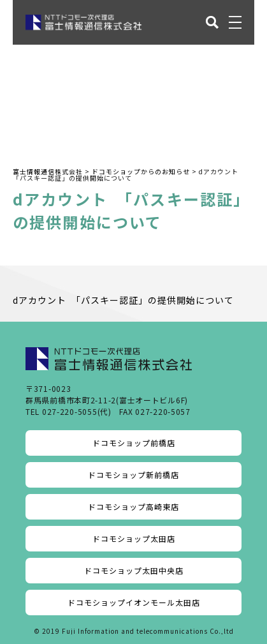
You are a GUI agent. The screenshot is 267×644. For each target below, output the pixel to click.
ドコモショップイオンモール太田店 (134, 602)
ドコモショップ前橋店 (134, 443)
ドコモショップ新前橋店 (133, 475)
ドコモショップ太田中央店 (134, 570)
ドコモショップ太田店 (134, 538)
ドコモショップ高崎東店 (133, 506)
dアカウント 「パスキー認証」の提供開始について (123, 300)
